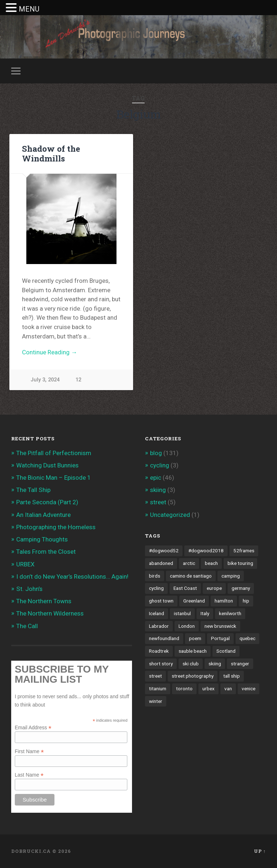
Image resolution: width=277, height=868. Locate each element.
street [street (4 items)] (155, 676)
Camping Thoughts (42, 539)
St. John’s (29, 589)
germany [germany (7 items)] (241, 588)
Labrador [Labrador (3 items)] (159, 626)
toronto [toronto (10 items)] (184, 688)
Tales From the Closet (46, 552)
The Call (27, 626)
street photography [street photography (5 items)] (193, 676)
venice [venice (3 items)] (249, 688)
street (158, 502)
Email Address (33, 727)
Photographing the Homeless (56, 527)
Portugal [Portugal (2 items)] (220, 638)
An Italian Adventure (43, 515)
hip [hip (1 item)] (246, 601)
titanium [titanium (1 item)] (158, 688)
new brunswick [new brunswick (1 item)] (220, 626)
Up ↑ (260, 851)
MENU (29, 9)
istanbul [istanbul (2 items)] (182, 613)
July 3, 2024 (45, 380)
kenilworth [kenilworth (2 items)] (230, 613)
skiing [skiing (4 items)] (215, 664)
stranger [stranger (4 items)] (240, 664)
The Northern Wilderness (50, 613)
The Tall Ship (33, 490)
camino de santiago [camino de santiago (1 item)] (191, 576)
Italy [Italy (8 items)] (205, 613)
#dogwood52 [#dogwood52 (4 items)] (164, 550)
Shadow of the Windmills (51, 153)
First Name (29, 751)
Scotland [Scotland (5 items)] (226, 651)
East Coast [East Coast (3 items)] (185, 588)
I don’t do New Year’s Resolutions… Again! (72, 576)
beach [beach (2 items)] (211, 563)
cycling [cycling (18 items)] (156, 588)
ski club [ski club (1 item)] (191, 664)
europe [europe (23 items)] (214, 588)
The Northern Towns (44, 601)
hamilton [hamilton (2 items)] (224, 601)
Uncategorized (170, 515)
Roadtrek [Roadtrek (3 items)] (159, 651)
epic (156, 478)
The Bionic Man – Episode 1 (54, 478)
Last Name (29, 775)
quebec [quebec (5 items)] (247, 638)
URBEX (25, 564)
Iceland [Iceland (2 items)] (157, 613)
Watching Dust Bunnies (47, 465)
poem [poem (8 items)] (195, 638)
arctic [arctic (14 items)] (189, 563)
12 (78, 380)
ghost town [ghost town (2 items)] (161, 601)
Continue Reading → (50, 352)
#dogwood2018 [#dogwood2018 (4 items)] (206, 550)
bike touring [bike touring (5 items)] (240, 563)
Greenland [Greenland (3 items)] (194, 601)
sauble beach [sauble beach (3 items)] (193, 651)
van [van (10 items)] (228, 688)
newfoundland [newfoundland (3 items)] (164, 638)
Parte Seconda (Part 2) (47, 502)
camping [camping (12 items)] (231, 576)
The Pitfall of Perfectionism (54, 453)
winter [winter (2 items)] (156, 701)
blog (156, 453)
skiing (158, 490)
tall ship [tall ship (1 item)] (232, 676)
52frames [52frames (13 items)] (244, 550)
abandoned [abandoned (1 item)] (161, 563)
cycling (160, 465)
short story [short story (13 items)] (161, 664)
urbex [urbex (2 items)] (208, 688)
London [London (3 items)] (187, 626)
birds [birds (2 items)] (155, 576)
